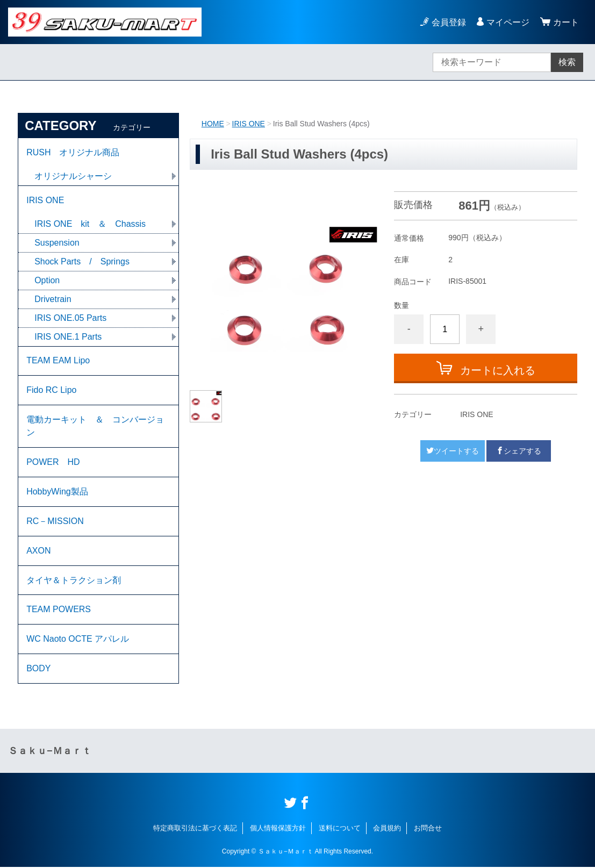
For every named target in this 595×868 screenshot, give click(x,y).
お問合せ (428, 829)
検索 (567, 62)
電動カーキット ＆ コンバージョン (95, 426)
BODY (38, 669)
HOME (213, 124)
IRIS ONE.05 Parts (70, 318)
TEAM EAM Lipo (58, 361)
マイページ (508, 22)
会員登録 (449, 22)
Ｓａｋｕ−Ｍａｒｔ (50, 752)
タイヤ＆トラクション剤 (74, 581)
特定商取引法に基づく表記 (195, 829)
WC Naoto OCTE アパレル (78, 640)
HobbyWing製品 (57, 492)
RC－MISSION (55, 522)
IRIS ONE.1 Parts (68, 337)
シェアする (519, 451)
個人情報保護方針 (278, 829)
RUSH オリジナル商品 (73, 152)
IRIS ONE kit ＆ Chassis (90, 224)
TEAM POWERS (59, 610)
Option (47, 280)
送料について (340, 829)
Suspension (57, 243)
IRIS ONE (249, 124)
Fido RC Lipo (51, 390)
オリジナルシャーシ (73, 176)
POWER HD (53, 462)
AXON (38, 551)
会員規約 (387, 829)
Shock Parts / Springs (82, 261)
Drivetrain (53, 299)
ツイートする (453, 451)
